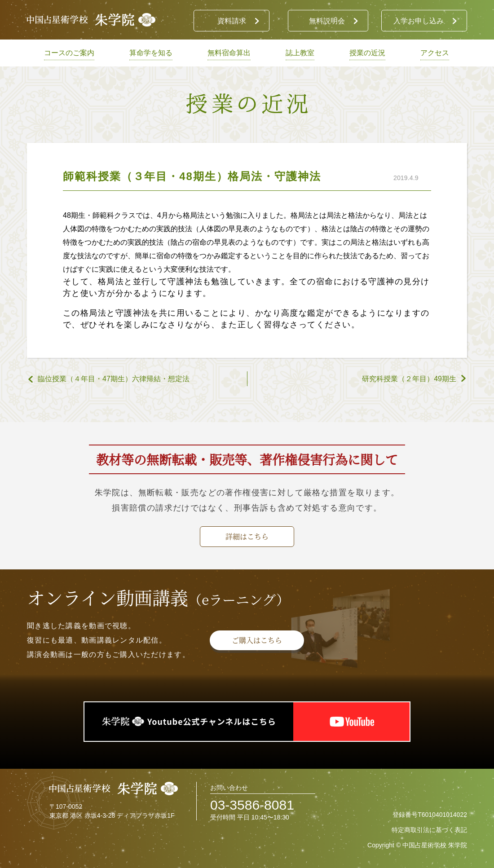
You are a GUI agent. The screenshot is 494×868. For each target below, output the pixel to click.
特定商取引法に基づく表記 (429, 830)
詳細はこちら (247, 536)
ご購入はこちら (257, 640)
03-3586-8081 (252, 805)
